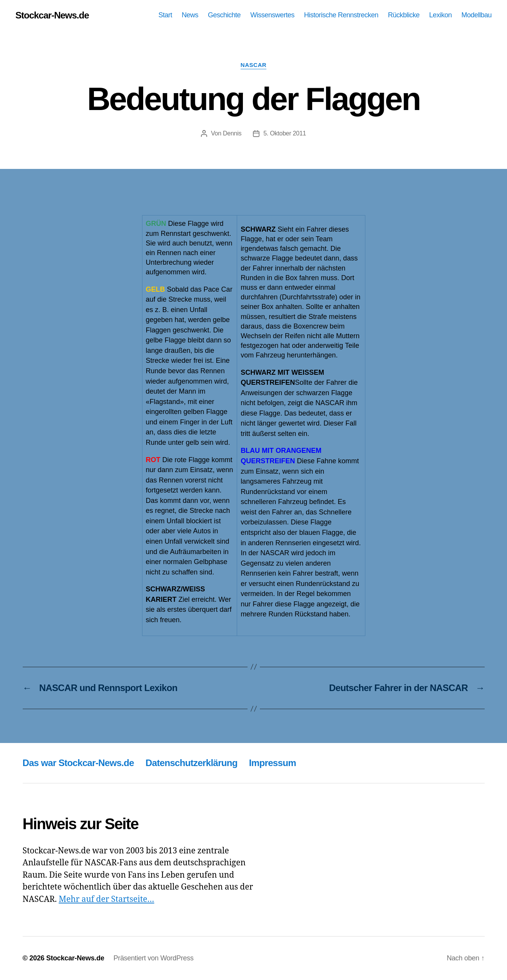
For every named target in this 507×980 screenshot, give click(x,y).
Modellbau (476, 15)
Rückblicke (404, 15)
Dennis (232, 133)
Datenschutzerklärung (192, 763)
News (190, 15)
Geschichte (224, 15)
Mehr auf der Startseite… (106, 899)
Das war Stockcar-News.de (79, 763)
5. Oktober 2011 (285, 133)
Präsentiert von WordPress (154, 958)
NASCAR (253, 65)
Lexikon (441, 15)
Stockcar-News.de (52, 15)
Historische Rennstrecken (341, 15)
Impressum (273, 763)
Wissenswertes (272, 15)
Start (166, 15)
